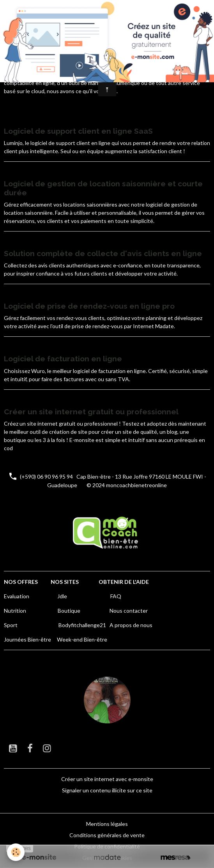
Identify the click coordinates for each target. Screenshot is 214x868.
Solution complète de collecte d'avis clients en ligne (103, 253)
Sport (11, 625)
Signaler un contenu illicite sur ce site (107, 790)
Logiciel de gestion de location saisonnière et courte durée (103, 188)
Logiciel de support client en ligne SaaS (78, 131)
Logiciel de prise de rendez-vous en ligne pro (89, 306)
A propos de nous (131, 625)
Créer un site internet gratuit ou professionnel (91, 412)
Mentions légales (107, 824)
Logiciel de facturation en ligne (63, 359)
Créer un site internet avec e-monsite (107, 779)
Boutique (69, 611)
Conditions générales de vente (107, 835)
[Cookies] (16, 852)
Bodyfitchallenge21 (82, 625)
